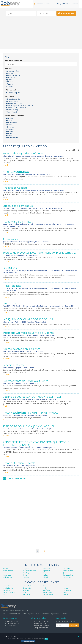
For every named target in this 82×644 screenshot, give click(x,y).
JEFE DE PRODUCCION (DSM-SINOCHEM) (30, 426)
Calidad (9, 136)
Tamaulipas (67, 590)
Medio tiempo (12, 123)
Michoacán (26, 594)
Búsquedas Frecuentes (14, 116)
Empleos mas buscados (43, 4)
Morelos (10, 82)
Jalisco (9, 80)
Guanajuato (11, 78)
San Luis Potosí (48, 594)
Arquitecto (66, 569)
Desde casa (7, 575)
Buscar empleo (66, 13)
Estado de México (13, 75)
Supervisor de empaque (18, 206)
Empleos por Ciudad (40, 623)
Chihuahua (6, 590)
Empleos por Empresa (41, 626)
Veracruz (66, 592)
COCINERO (10, 268)
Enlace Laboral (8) (13, 99)
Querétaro (46, 590)
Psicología (26, 573)
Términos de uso (13, 623)
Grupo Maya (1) (12, 112)
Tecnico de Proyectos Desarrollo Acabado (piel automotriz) (40, 253)
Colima (5, 594)
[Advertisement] (41, 34)
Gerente (10, 118)
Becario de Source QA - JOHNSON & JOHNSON (32, 397)
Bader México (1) (13, 110)
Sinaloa (65, 586)
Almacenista (10, 239)
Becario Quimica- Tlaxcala (19, 463)
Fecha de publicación (13, 60)
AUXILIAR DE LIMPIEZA (18, 222)
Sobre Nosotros (12, 621)
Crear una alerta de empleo (17, 478)
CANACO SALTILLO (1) (15, 103)
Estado (8, 68)
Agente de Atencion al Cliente (21, 349)
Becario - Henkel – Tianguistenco (30, 413)
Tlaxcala (10, 86)
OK (46, 639)
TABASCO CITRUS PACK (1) (16, 108)
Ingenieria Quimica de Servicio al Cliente (28, 333)
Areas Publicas (12, 286)
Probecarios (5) (12, 101)
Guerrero (26, 590)
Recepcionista (47, 569)
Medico (9, 133)
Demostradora (68, 575)
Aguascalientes (8, 586)
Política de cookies (28, 641)
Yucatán (65, 594)
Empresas (9, 96)
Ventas (9, 120)
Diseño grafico (68, 571)
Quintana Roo (47, 592)
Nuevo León (47, 586)
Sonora (65, 588)
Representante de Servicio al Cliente (25, 381)
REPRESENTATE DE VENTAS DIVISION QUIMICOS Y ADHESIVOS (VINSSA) (36, 444)
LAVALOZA (10, 303)
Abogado (26, 569)
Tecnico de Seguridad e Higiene (23, 153)
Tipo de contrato (12, 90)
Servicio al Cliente (14, 365)
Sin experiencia (8, 571)
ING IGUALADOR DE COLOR (28, 319)
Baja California (8, 588)
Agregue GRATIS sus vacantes (67, 4)
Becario (9, 131)
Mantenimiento (12, 138)
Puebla (45, 588)
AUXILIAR (16, 172)
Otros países (11, 626)
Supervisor (10, 129)
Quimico (66, 573)
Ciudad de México (13, 71)
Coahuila (10, 73)
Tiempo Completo (13, 93)
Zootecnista (67, 577)
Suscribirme (74, 625)
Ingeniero (10, 127)
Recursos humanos (29, 571)
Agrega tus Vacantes (41, 628)
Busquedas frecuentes (41, 621)
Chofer (9, 125)
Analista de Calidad (15, 188)
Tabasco (10, 84)
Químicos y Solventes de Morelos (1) (19, 105)
